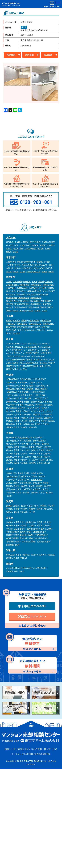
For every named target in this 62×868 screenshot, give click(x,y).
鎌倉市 (44, 310)
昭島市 (31, 265)
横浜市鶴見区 (36, 304)
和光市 (30, 360)
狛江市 (43, 268)
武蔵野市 (29, 268)
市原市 (24, 327)
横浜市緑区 (25, 301)
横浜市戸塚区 (48, 291)
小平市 (46, 262)
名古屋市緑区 (12, 571)
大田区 (16, 245)
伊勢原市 (27, 282)
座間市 (50, 288)
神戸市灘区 (24, 438)
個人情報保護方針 (42, 754)
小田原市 (49, 282)
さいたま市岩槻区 (29, 347)
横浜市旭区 (11, 294)
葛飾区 (47, 249)
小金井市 (10, 265)
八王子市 (17, 262)
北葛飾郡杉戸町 (38, 356)
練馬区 (34, 249)
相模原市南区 (34, 307)
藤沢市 (31, 310)
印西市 (9, 327)
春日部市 (43, 363)
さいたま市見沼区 (13, 353)
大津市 (9, 506)
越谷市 (47, 366)
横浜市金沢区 (12, 304)
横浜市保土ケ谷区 (24, 291)
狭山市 (16, 366)
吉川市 (23, 360)
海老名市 (10, 307)
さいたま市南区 (42, 343)
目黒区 (27, 249)
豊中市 (30, 408)
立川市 (22, 272)
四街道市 (17, 327)
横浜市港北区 (43, 294)
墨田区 (9, 245)
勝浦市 (24, 321)
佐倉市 (9, 321)
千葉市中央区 (34, 321)
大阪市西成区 (40, 395)
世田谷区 (10, 242)
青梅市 (51, 272)
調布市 (44, 272)
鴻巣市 (16, 369)
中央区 (17, 242)
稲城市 (16, 272)
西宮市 (24, 447)
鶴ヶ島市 (23, 369)
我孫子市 (45, 327)
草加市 (29, 366)
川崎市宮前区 (36, 285)
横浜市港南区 (12, 298)
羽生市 (22, 366)
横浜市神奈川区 (13, 301)
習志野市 (42, 330)
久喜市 (48, 353)
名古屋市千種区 (13, 568)
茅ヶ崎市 (23, 310)
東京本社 (32, 606)
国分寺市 (25, 262)
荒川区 (41, 249)
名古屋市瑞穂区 (40, 568)
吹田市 (45, 408)
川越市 (9, 363)
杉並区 (36, 245)
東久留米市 (39, 265)
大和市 (41, 282)
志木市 (16, 363)
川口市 (52, 360)
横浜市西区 (35, 301)
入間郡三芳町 (18, 356)
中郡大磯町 (17, 282)
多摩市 (39, 262)
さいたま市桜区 (44, 347)
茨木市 (49, 411)
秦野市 (9, 310)
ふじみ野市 (27, 353)
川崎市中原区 (12, 285)
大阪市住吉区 (12, 395)
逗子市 (38, 310)
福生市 (9, 272)
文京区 (22, 245)
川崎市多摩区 (24, 285)
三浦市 (9, 282)
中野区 (24, 242)
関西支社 (32, 616)
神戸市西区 (36, 444)
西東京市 (37, 272)
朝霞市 (51, 363)
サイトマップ (18, 754)
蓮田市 (36, 366)
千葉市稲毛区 (46, 321)
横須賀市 (46, 304)
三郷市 (35, 353)
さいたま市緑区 (28, 350)
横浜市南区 (37, 291)
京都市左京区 (37, 473)
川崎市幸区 (11, 288)
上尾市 (42, 353)
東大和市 (49, 265)
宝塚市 (49, 450)
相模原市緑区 (46, 307)
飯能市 (9, 369)
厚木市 (35, 282)
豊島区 (9, 252)
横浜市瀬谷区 (24, 298)
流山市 (20, 330)
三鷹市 (9, 262)
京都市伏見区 (37, 480)
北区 (30, 242)
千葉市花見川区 (35, 324)
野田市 (9, 333)
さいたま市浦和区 (13, 350)
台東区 (44, 242)
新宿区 (29, 245)
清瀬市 (36, 268)
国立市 (33, 262)
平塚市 (44, 288)
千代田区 (37, 242)
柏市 (15, 330)
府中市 (17, 265)
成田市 (38, 327)
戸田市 (22, 363)
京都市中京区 (12, 476)
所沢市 (29, 363)
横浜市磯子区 (36, 298)
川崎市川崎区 (48, 285)
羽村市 (29, 272)
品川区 (51, 242)
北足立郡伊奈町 (13, 360)
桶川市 (9, 366)
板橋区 (43, 245)
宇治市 (16, 486)
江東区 (9, 249)
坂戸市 (36, 360)
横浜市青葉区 (24, 304)
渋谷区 (16, 249)
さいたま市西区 (42, 350)
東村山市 (10, 268)
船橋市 (49, 330)
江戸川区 (50, 245)
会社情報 (29, 754)
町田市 (50, 268)
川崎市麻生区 (34, 288)
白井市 (34, 330)
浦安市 (27, 330)
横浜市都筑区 (46, 301)
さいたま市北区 (28, 343)
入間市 (9, 356)
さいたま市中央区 (13, 343)
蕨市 (42, 366)
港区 (21, 249)
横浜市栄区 (21, 294)
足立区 (16, 252)
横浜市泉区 (31, 294)
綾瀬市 (16, 310)
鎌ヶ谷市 (17, 333)
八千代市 (17, 321)
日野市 (24, 265)
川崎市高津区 (22, 288)
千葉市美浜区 (22, 324)
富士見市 (44, 360)
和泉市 (24, 418)
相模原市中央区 (21, 307)
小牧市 (22, 571)
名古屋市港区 (26, 568)
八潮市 (28, 356)
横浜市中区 (11, 291)
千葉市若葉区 (48, 324)
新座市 (36, 363)
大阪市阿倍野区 (37, 392)
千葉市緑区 (11, 324)
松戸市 (9, 330)
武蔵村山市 (19, 268)
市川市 (31, 327)
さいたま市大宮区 (13, 347)
